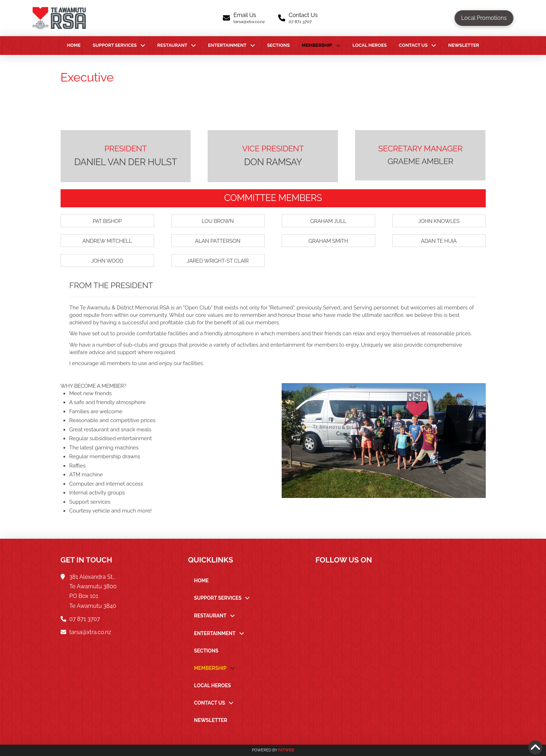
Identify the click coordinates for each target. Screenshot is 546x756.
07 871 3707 (85, 619)
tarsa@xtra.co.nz (90, 632)
